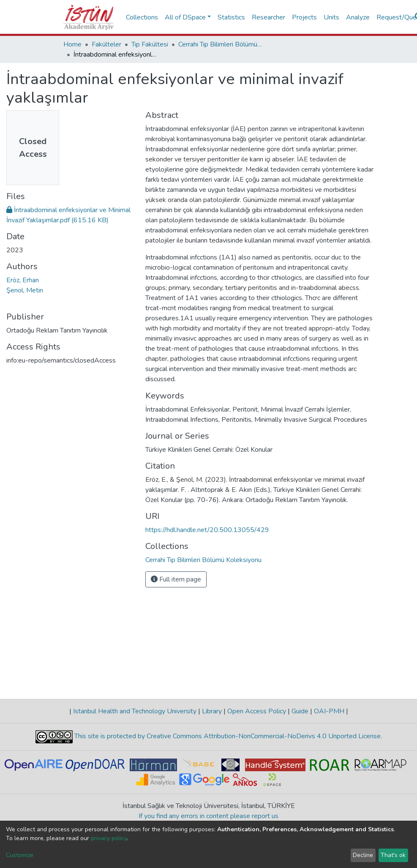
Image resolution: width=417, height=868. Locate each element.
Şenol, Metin (25, 290)
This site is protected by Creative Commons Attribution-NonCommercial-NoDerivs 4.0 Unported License (227, 736)
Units (331, 17)
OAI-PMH (329, 711)
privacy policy (109, 838)
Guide (300, 711)
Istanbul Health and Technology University (135, 711)
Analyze (358, 17)
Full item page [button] (176, 579)
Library (212, 711)
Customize (20, 855)
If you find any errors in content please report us (208, 816)
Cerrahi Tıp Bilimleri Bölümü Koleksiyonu (221, 44)
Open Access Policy (257, 711)
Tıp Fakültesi (150, 44)
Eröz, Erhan (23, 280)
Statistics (231, 17)
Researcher (268, 17)
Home (72, 44)
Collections (142, 17)
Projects (304, 17)
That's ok (393, 855)
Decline (363, 855)
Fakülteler (106, 44)
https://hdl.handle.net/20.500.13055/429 (207, 530)
